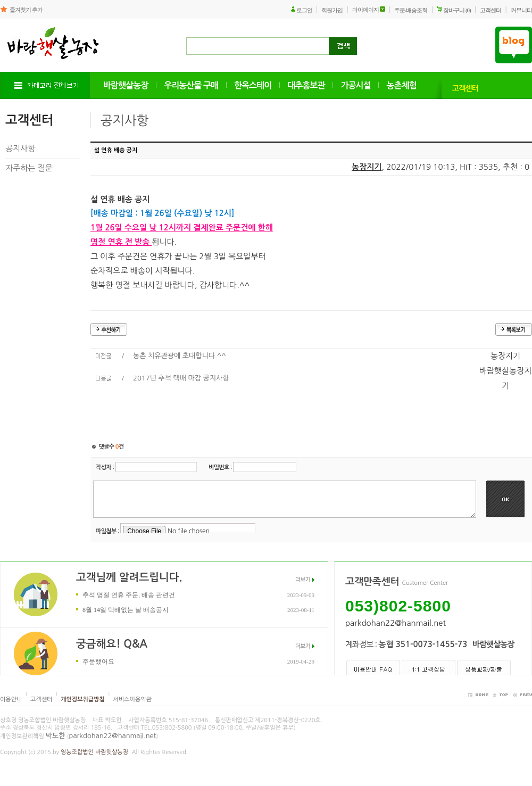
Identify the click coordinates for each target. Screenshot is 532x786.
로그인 (304, 10)
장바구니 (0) (457, 10)
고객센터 (491, 10)
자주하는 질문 (29, 168)
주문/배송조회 (411, 10)
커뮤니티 (521, 10)
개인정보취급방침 (83, 700)
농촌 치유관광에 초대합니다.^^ (180, 356)
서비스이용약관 (132, 700)
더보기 (303, 580)
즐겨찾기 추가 (26, 10)
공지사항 (20, 148)
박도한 (56, 736)
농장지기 (367, 167)
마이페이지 (365, 10)
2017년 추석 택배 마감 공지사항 (181, 378)
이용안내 (11, 700)
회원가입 (332, 10)
